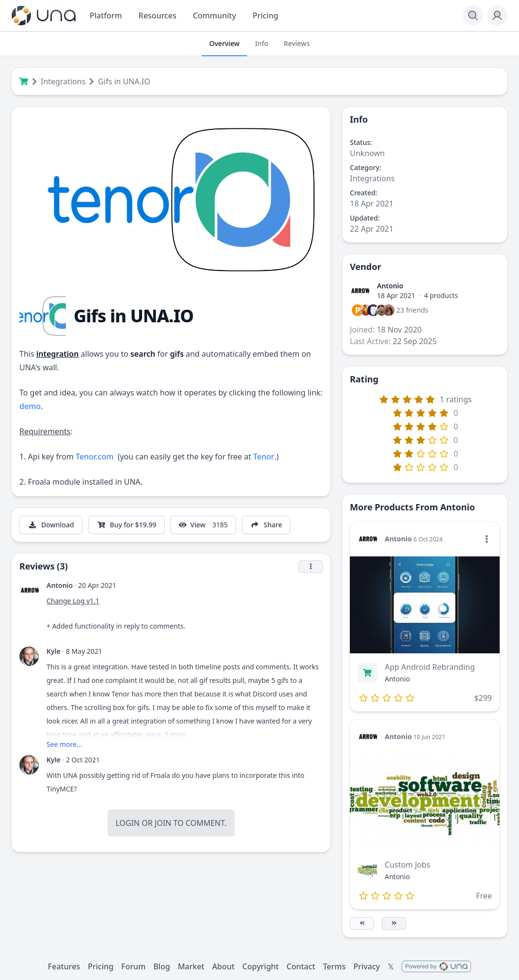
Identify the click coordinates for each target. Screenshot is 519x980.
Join (163, 823)
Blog (161, 966)
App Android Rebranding (430, 667)
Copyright (260, 966)
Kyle (54, 651)
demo (30, 406)
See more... (64, 744)
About (223, 966)
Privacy (367, 966)
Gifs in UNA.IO (124, 81)
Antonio (60, 585)
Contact (301, 966)
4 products (441, 295)
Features (64, 966)
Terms (334, 966)
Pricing (101, 966)
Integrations (63, 81)
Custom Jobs (408, 865)
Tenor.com (94, 457)
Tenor (264, 457)
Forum (133, 966)
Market (191, 966)
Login (127, 823)
